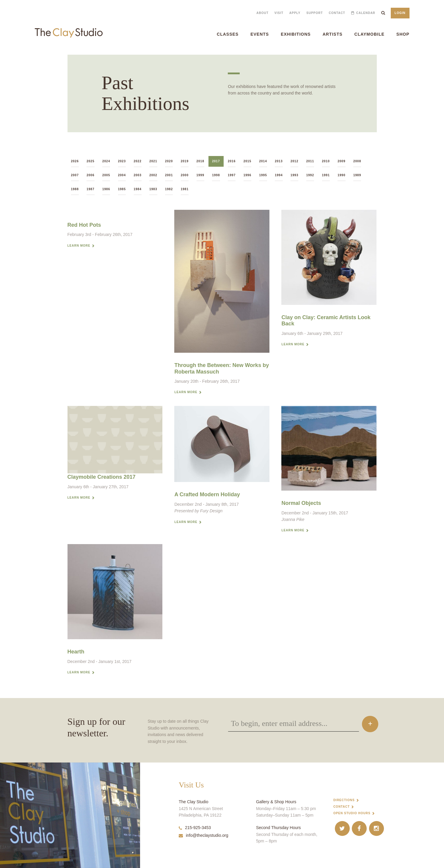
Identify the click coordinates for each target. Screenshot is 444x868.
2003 (138, 175)
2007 (75, 175)
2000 (185, 175)
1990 (341, 175)
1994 (279, 175)
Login (400, 13)
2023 (122, 161)
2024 (106, 161)
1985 (122, 189)
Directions (344, 800)
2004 (122, 175)
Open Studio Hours (352, 813)
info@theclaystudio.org (204, 835)
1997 (232, 175)
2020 (169, 161)
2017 (216, 161)
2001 (169, 175)
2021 (153, 161)
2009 (341, 161)
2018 (200, 161)
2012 (294, 161)
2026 (75, 161)
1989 (357, 175)
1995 (263, 175)
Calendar (366, 13)
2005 (106, 175)
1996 (247, 175)
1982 (169, 189)
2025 (90, 161)
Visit (279, 13)
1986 (106, 189)
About (262, 13)
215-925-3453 (195, 828)
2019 (185, 161)
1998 (216, 175)
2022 (138, 161)
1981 (185, 189)
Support (314, 13)
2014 (263, 161)
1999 (200, 175)
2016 (232, 161)
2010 (326, 161)
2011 (310, 161)
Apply (295, 13)
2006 (90, 175)
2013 (279, 161)
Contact (337, 13)
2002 (153, 175)
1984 (138, 189)
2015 (247, 161)
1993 (294, 175)
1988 (75, 189)
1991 (326, 175)
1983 (153, 189)
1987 (90, 189)
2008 (357, 161)
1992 (310, 175)
